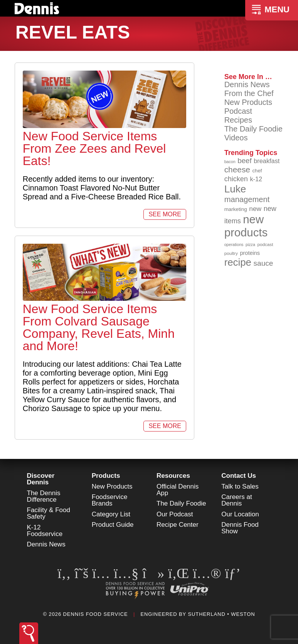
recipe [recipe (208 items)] (238, 262)
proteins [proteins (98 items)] (250, 253)
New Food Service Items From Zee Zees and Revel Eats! (94, 148)
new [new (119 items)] (255, 209)
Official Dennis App (178, 490)
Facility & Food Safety (49, 513)
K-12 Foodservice (45, 531)
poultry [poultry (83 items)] (231, 253)
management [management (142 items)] (247, 199)
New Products (248, 102)
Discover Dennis (41, 479)
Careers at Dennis (237, 500)
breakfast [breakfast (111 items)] (267, 161)
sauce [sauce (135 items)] (263, 263)
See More (165, 214)
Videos (236, 138)
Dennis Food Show (240, 528)
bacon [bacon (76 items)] (230, 162)
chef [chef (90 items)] (257, 171)
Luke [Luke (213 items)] (235, 189)
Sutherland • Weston (221, 614)
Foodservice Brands (110, 500)
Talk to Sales (240, 486)
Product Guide (113, 525)
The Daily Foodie (253, 129)
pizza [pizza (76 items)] (250, 244)
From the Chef (249, 93)
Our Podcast (175, 514)
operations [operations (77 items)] (234, 244)
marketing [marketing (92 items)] (236, 209)
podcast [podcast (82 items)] (265, 244)
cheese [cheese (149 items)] (237, 169)
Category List (111, 514)
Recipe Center (178, 525)
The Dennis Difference (44, 496)
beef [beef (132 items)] (245, 161)
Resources (173, 476)
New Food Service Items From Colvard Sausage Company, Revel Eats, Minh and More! (99, 327)
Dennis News (247, 84)
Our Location (240, 514)
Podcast (238, 111)
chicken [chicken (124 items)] (236, 179)
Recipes (238, 120)
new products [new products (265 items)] (246, 226)
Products (106, 476)
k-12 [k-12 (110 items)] (256, 179)
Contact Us (239, 476)
